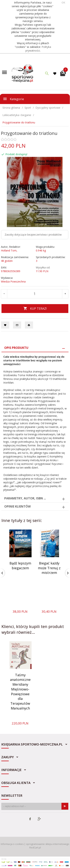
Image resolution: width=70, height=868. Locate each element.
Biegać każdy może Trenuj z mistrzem (49, 568)
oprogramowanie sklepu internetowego (48, 844)
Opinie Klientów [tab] (17, 506)
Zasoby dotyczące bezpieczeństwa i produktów (33, 235)
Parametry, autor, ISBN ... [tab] (25, 498)
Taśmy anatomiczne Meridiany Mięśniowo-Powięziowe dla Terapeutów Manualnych (20, 692)
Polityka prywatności (38, 49)
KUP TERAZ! (35, 309)
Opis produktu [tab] (16, 348)
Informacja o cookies (12, 844)
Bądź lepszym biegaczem (20, 566)
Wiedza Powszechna (13, 281)
